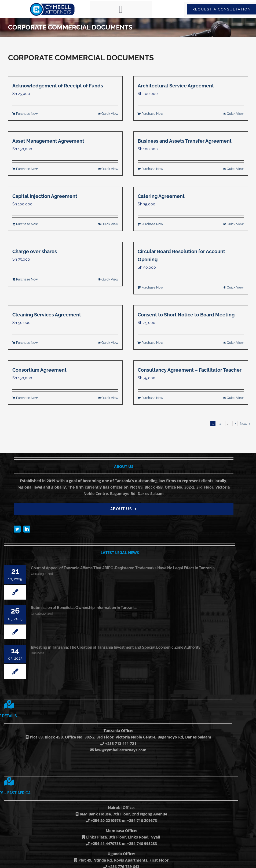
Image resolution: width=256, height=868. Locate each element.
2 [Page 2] (220, 424)
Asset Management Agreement (48, 141)
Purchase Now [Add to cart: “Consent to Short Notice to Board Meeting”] (152, 343)
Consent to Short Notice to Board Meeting (186, 315)
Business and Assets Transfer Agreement (185, 141)
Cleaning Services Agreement (47, 315)
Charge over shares (35, 251)
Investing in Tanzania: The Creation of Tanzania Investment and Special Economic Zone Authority (116, 647)
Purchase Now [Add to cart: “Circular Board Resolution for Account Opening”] (152, 287)
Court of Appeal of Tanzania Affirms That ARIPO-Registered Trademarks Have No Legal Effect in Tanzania (123, 568)
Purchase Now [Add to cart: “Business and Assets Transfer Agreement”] (152, 169)
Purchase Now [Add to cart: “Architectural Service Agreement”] (152, 114)
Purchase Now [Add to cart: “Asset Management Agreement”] (27, 169)
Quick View (110, 114)
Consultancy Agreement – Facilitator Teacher (190, 370)
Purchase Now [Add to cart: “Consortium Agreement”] (27, 398)
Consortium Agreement (39, 370)
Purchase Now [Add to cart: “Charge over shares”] (27, 279)
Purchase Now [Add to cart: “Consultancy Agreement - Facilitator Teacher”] (152, 398)
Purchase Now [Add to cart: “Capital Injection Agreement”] (27, 224)
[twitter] (17, 529)
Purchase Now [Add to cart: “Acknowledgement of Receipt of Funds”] (27, 114)
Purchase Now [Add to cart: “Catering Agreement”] (152, 224)
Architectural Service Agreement (176, 86)
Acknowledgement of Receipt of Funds (58, 86)
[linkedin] (27, 529)
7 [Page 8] (235, 424)
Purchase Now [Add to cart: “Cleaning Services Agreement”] (27, 343)
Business (38, 653)
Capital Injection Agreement (45, 196)
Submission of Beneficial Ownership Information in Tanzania (84, 608)
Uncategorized (42, 574)
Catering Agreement (161, 196)
